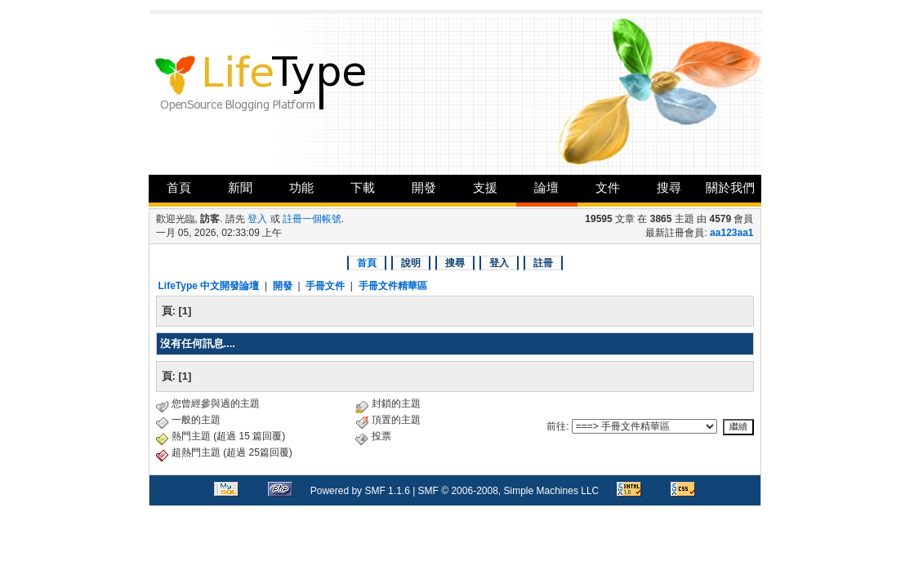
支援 (485, 187)
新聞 (240, 187)
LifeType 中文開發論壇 (209, 286)
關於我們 (730, 187)
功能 (301, 187)
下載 (363, 187)
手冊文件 (325, 286)
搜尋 (669, 187)
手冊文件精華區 (393, 286)
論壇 (546, 187)
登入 (257, 219)
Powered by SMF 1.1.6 (360, 491)
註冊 (543, 263)
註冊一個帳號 (312, 219)
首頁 (179, 187)
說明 (411, 263)
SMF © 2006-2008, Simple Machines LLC (509, 491)
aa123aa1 (731, 233)
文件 (608, 187)
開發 (424, 187)
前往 (556, 426)
